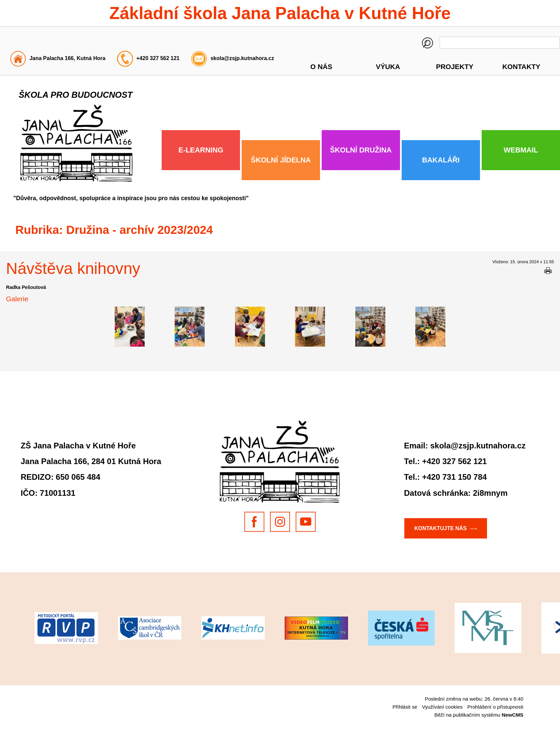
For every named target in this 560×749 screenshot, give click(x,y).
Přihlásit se (405, 707)
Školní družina (361, 150)
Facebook (254, 522)
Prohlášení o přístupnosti (495, 707)
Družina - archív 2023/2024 (140, 230)
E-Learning (201, 150)
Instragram (280, 522)
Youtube (306, 522)
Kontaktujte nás (440, 528)
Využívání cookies (442, 707)
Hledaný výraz (427, 43)
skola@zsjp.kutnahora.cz (242, 58)
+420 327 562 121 (158, 58)
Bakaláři (441, 160)
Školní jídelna (281, 160)
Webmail (521, 150)
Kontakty (521, 67)
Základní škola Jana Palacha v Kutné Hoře (280, 13)
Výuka (388, 67)
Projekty (455, 67)
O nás (321, 67)
